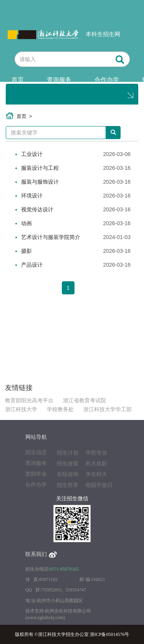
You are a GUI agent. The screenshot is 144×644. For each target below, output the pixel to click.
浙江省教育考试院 (84, 401)
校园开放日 (99, 485)
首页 (18, 80)
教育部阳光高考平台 (29, 401)
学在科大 (96, 474)
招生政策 (68, 464)
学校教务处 (60, 409)
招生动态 (36, 452)
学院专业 (96, 453)
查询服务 (59, 80)
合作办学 (107, 80)
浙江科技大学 (21, 409)
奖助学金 (36, 474)
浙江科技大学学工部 (108, 409)
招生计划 (68, 453)
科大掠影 (96, 464)
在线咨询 (68, 474)
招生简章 (68, 485)
